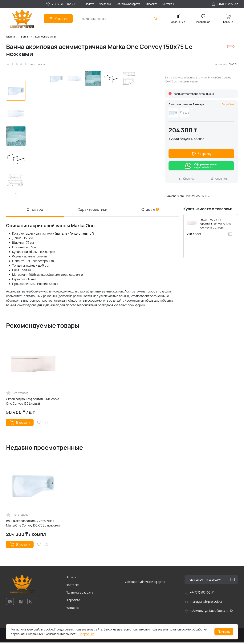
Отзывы (150, 211)
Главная (11, 36)
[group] (94, 135)
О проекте (73, 602)
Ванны (25, 36)
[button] (16, 193)
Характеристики (92, 211)
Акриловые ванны (45, 36)
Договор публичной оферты (145, 583)
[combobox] (121, 19)
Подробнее (228, 104)
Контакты (72, 609)
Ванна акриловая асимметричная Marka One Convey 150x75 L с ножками (33, 525)
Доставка (73, 586)
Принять (224, 632)
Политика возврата (79, 594)
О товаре (35, 211)
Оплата (71, 579)
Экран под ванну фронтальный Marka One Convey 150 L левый (33, 403)
